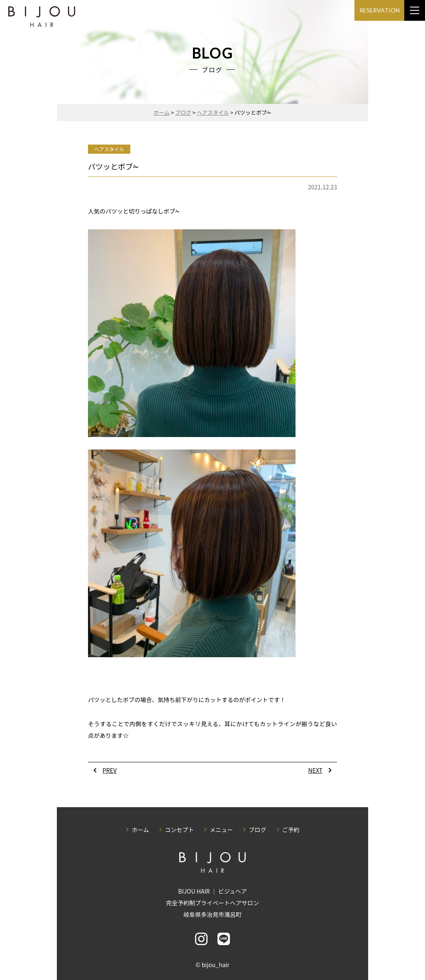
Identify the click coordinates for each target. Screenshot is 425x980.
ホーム (140, 830)
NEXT (315, 770)
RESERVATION (380, 10)
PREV (110, 770)
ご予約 (291, 830)
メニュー (221, 830)
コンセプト (179, 830)
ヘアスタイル (109, 149)
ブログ (257, 830)
